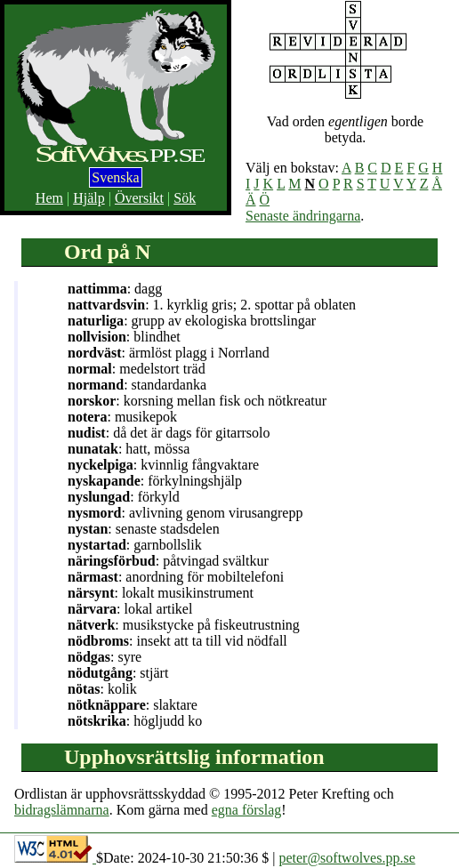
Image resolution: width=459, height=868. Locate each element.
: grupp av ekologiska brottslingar (192, 321)
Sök (185, 198)
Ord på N (107, 252)
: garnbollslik (135, 545)
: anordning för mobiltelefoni (176, 577)
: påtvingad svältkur (168, 561)
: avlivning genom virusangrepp (185, 513)
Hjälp (89, 198)
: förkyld (124, 497)
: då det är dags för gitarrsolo (169, 433)
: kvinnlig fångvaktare (163, 465)
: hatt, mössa (129, 449)
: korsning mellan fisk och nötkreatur (197, 401)
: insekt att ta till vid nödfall (177, 641)
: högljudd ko (135, 721)
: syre (105, 657)
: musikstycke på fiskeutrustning (184, 625)
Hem (49, 198)
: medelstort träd (137, 369)
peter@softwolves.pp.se (346, 858)
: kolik (102, 689)
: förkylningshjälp (155, 481)
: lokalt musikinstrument (161, 593)
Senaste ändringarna (303, 216)
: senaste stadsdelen (144, 529)
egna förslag (247, 810)
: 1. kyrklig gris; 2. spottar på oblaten (212, 305)
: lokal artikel (130, 609)
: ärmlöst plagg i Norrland (169, 353)
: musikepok (122, 417)
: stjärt (118, 673)
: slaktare (133, 705)
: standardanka (137, 385)
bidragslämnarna (62, 810)
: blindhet (124, 337)
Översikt (139, 198)
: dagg (115, 289)
